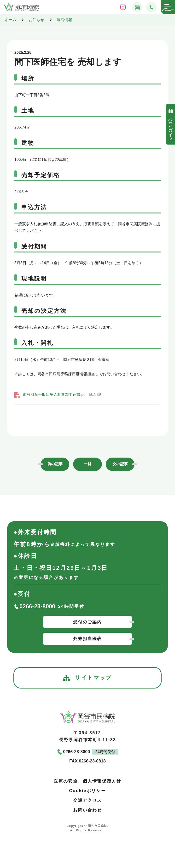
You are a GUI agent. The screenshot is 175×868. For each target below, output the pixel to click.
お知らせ (36, 20)
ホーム (11, 20)
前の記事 (55, 464)
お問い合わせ (88, 810)
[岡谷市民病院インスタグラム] (123, 7)
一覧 (87, 464)
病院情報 (64, 20)
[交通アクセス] (137, 7)
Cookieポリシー (87, 791)
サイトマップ (87, 678)
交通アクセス (88, 800)
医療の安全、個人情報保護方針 (87, 781)
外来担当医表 (88, 639)
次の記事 (120, 464)
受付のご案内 (88, 622)
